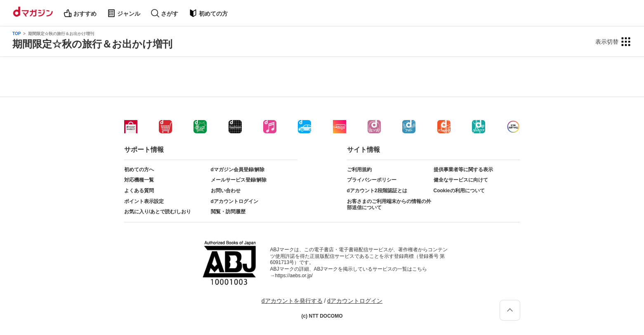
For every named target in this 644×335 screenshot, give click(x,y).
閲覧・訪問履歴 (228, 212)
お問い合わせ (226, 191)
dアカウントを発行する (292, 301)
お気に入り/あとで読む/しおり (158, 212)
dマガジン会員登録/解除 (238, 170)
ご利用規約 (359, 170)
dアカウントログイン (235, 201)
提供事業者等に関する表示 (463, 170)
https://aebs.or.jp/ (294, 276)
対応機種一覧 (139, 180)
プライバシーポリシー (372, 180)
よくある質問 (139, 191)
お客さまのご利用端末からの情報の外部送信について (389, 205)
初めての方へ (139, 170)
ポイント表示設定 (144, 201)
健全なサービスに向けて (461, 180)
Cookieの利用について (459, 191)
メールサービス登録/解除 (239, 180)
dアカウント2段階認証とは (377, 191)
